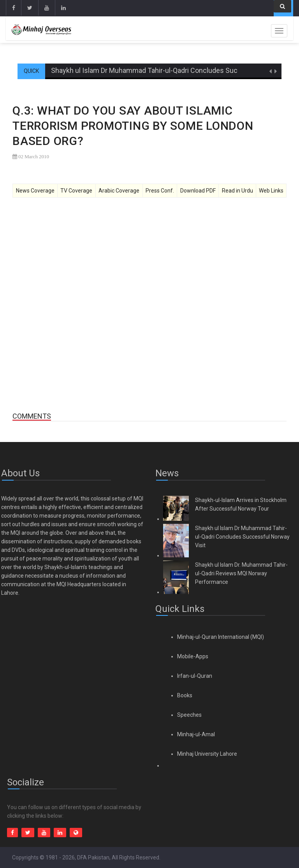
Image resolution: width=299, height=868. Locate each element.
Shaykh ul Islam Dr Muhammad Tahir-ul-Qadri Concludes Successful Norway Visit (242, 537)
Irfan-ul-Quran (195, 676)
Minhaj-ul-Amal (196, 734)
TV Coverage (76, 191)
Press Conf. (160, 191)
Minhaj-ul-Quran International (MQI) (221, 637)
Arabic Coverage (119, 191)
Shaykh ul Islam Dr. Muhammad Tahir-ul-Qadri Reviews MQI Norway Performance (241, 573)
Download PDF (198, 191)
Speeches (189, 715)
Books (185, 695)
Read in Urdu (237, 191)
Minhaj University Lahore (207, 754)
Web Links (271, 191)
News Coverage (35, 191)
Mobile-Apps (193, 656)
